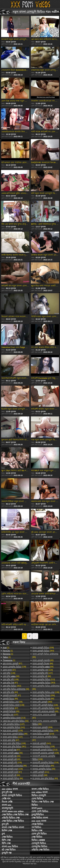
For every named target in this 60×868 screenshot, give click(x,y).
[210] (43, 734)
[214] (46, 762)
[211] (41, 772)
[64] (13, 702)
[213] (14, 718)
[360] (42, 702)
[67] (12, 664)
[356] (44, 695)
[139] (14, 667)
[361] (14, 747)
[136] (45, 705)
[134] (43, 670)
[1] (6, 648)
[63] (10, 692)
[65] (11, 676)
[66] (16, 689)
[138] (14, 705)
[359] (42, 727)
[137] (10, 715)
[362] (12, 686)
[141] (14, 727)
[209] (43, 648)
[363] (44, 683)
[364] (43, 651)
